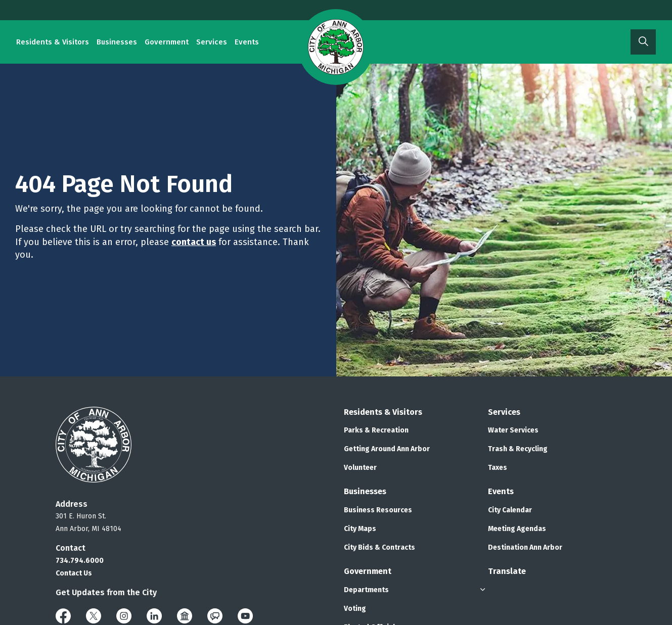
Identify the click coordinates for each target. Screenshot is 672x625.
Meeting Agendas (517, 529)
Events (247, 42)
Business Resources (378, 510)
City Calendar (510, 510)
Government (167, 42)
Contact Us (74, 573)
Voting (355, 609)
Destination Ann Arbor (525, 547)
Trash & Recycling (518, 449)
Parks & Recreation (376, 430)
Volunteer (360, 468)
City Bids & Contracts (379, 547)
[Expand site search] (643, 42)
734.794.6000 (80, 561)
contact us (194, 242)
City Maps (360, 529)
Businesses (117, 42)
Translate (507, 571)
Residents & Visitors (53, 42)
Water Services (513, 430)
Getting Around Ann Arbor (387, 449)
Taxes (498, 468)
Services (212, 42)
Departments (366, 590)
